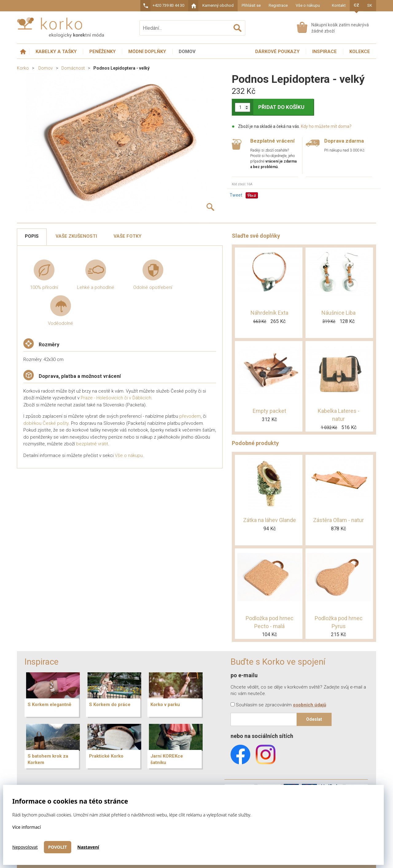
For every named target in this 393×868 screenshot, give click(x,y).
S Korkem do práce (110, 705)
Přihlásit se (251, 5)
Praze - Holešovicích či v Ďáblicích (116, 398)
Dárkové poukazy (277, 52)
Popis (32, 236)
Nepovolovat (25, 847)
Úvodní (23, 52)
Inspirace (325, 52)
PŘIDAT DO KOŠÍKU (281, 107)
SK (370, 5)
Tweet (236, 195)
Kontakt (339, 5)
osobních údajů (309, 705)
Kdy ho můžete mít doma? (326, 126)
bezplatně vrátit (92, 444)
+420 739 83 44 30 (168, 5)
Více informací (27, 827)
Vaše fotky (128, 236)
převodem (190, 416)
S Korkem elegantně (49, 705)
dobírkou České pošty (46, 423)
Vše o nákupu (308, 5)
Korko (23, 68)
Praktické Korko (106, 756)
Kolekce (360, 52)
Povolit (58, 847)
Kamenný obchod (218, 5)
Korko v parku (165, 705)
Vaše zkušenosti (76, 236)
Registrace (278, 5)
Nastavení (88, 847)
